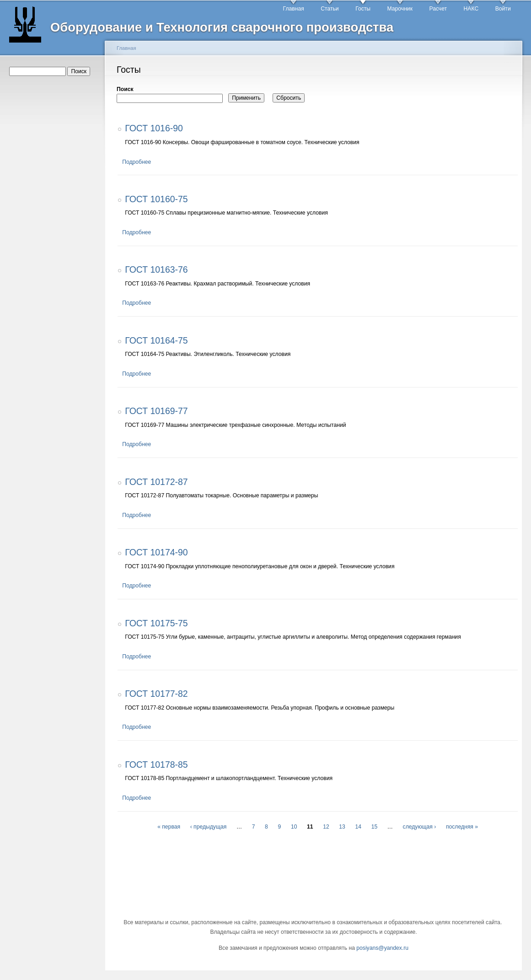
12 (326, 827)
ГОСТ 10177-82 (156, 694)
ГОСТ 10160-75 (156, 199)
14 (359, 827)
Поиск (125, 89)
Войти (503, 9)
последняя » (462, 827)
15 (375, 827)
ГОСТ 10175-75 (156, 623)
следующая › (420, 827)
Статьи (330, 9)
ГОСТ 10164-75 (156, 340)
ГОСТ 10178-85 (156, 765)
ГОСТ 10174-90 (156, 552)
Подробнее (137, 162)
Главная (294, 9)
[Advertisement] (54, 225)
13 (342, 827)
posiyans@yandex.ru (382, 948)
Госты (363, 9)
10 (294, 827)
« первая (169, 827)
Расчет (438, 9)
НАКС (471, 9)
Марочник (400, 9)
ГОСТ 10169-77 (156, 411)
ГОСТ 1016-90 (154, 128)
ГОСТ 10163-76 (156, 269)
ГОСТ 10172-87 (156, 482)
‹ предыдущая (209, 827)
